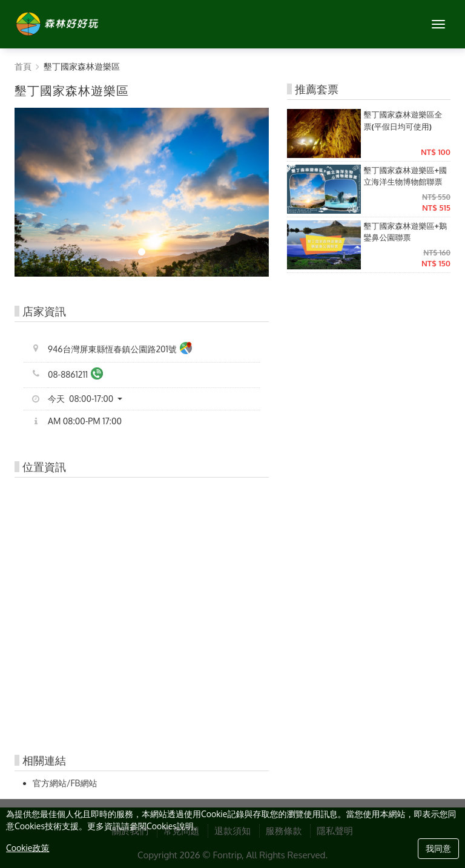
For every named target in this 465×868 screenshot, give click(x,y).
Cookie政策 (28, 848)
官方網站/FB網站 (65, 783)
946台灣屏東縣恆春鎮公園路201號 (120, 350)
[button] (90, 399)
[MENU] (438, 24)
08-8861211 (75, 375)
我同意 (438, 848)
